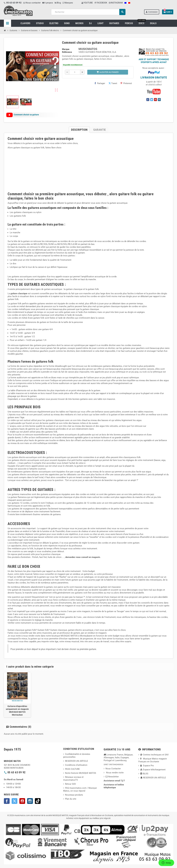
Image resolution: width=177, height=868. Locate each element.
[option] (17, 695)
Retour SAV (70, 784)
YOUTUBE (87, 3)
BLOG (144, 774)
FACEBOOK (101, 3)
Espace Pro (147, 766)
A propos (48, 3)
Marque (66, 49)
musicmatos (17, 701)
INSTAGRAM (116, 3)
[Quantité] (75, 72)
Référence (67, 52)
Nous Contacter (113, 769)
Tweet (113, 83)
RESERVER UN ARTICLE (77, 761)
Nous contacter (32, 3)
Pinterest (126, 83)
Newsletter (112, 777)
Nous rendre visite (115, 773)
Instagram (30, 801)
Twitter (14, 801)
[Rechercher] (88, 12)
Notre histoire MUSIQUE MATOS (81, 773)
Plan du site (71, 799)
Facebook (7, 801)
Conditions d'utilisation (76, 765)
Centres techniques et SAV (154, 755)
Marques (68, 3)
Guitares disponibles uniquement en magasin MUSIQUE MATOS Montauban (17, 710)
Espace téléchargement (153, 770)
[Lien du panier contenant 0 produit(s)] (168, 12)
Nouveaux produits (74, 795)
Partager (100, 83)
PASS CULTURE (72, 769)
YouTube (22, 801)
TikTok (38, 801)
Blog (58, 3)
